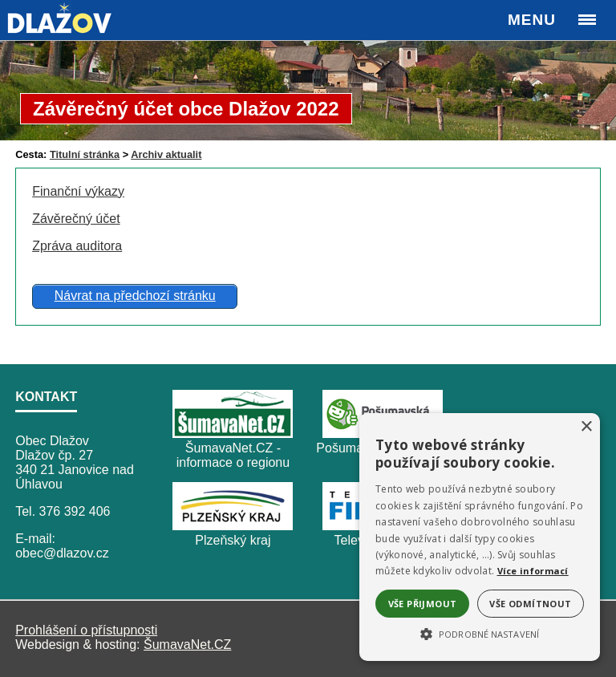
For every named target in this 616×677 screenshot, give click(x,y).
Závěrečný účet (76, 219)
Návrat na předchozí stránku (135, 296)
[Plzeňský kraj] (233, 526)
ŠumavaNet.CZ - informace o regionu (233, 455)
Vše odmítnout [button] (530, 604)
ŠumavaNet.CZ (187, 645)
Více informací (533, 571)
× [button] (586, 427)
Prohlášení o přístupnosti (86, 630)
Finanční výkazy (78, 191)
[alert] (480, 537)
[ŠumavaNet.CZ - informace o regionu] (233, 434)
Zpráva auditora (77, 246)
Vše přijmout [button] (423, 604)
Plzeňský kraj (233, 540)
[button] (480, 633)
